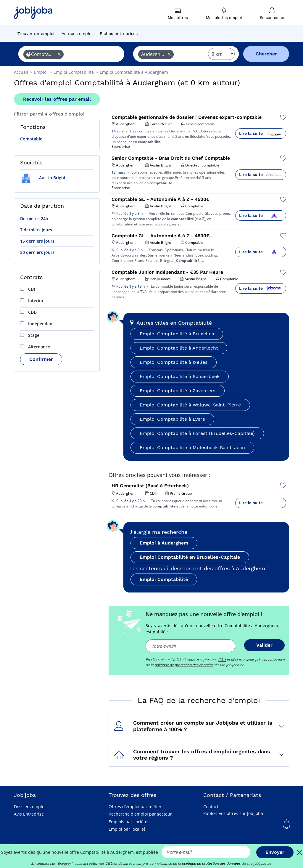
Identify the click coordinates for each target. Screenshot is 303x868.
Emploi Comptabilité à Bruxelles (177, 334)
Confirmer (41, 359)
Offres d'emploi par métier (135, 807)
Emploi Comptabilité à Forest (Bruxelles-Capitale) (197, 433)
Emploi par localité (127, 829)
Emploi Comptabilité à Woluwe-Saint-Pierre (190, 405)
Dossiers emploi (30, 807)
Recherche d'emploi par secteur (140, 814)
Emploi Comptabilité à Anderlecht (179, 348)
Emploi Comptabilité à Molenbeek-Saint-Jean (192, 447)
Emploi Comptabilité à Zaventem (178, 391)
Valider (264, 645)
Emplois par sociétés (129, 822)
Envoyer (275, 852)
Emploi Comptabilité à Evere (172, 419)
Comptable (31, 139)
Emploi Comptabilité (164, 579)
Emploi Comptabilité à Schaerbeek (180, 376)
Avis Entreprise (29, 814)
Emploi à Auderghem (164, 543)
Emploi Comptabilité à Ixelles (174, 362)
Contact (211, 807)
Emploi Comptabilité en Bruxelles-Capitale (190, 557)
